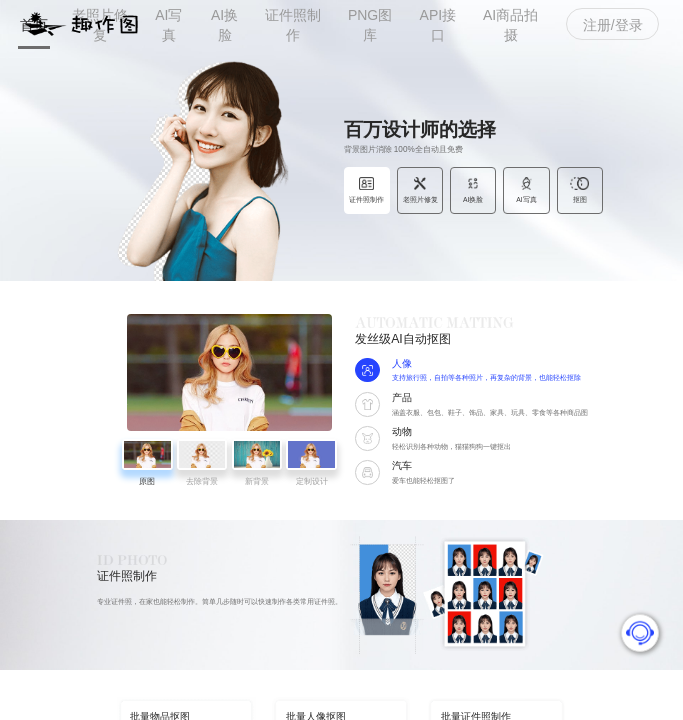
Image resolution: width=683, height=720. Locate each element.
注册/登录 (613, 25)
